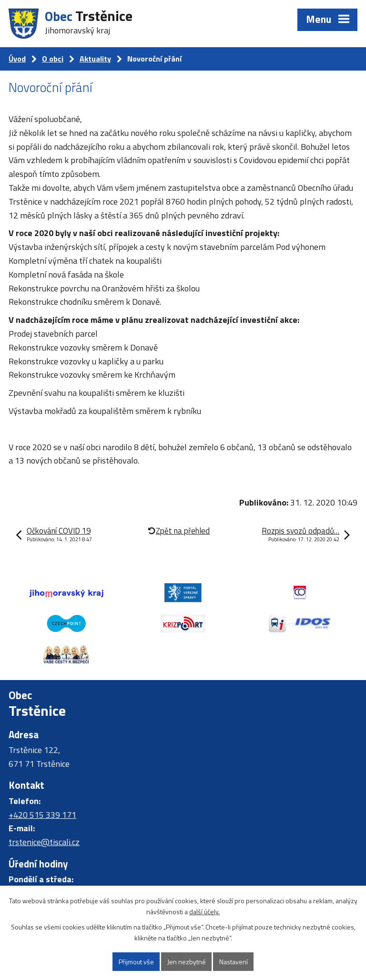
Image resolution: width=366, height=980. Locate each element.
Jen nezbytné (187, 962)
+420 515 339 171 (42, 815)
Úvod (17, 59)
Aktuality (95, 59)
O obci (53, 59)
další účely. (204, 912)
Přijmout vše (136, 962)
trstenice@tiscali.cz (44, 842)
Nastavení (234, 962)
